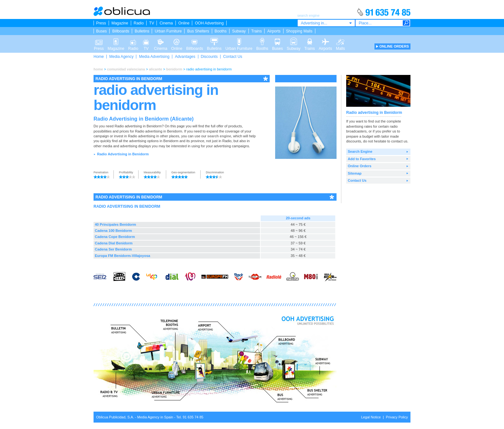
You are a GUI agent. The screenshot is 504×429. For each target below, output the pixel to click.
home (98, 69)
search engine (219, 136)
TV (152, 23)
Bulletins (142, 31)
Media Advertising (154, 57)
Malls (340, 41)
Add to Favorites (362, 159)
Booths (221, 31)
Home (99, 57)
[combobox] (326, 23)
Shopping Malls (299, 31)
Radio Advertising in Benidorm (123, 154)
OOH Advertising (209, 23)
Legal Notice (371, 417)
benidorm (174, 69)
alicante (155, 69)
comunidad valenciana (126, 69)
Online (184, 23)
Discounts (209, 57)
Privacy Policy (397, 417)
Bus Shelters (198, 31)
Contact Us (233, 57)
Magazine (120, 23)
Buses (101, 31)
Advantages (185, 57)
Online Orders (360, 166)
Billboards (121, 31)
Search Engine (360, 151)
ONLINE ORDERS (394, 46)
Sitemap (355, 173)
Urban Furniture (168, 31)
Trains (257, 31)
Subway (239, 31)
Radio (139, 23)
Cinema (166, 23)
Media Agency (121, 57)
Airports (274, 31)
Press (101, 23)
